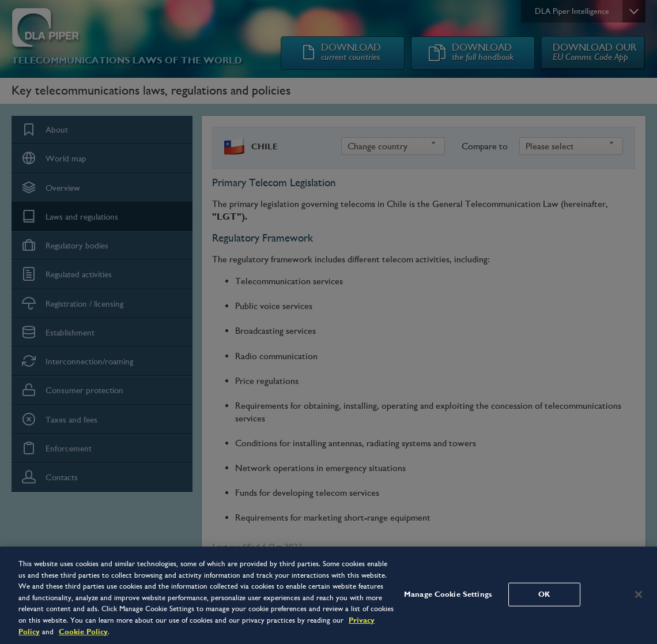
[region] (328, 595)
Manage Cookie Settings (448, 594)
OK (544, 594)
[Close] (639, 594)
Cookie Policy (83, 632)
